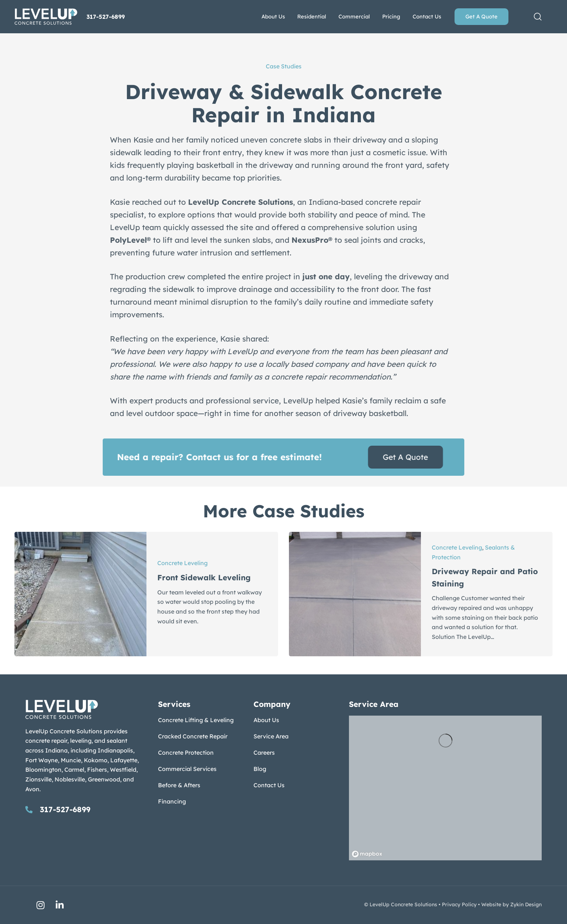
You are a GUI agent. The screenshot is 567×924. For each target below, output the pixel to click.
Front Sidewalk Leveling (204, 577)
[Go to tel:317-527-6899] (84, 809)
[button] (538, 17)
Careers (264, 753)
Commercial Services (187, 769)
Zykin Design (526, 904)
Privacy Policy (459, 904)
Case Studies (284, 66)
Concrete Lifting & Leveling (196, 720)
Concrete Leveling (182, 563)
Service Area (271, 736)
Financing (172, 801)
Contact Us (269, 785)
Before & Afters (179, 785)
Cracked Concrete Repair (193, 736)
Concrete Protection (186, 753)
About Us (266, 720)
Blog (260, 769)
